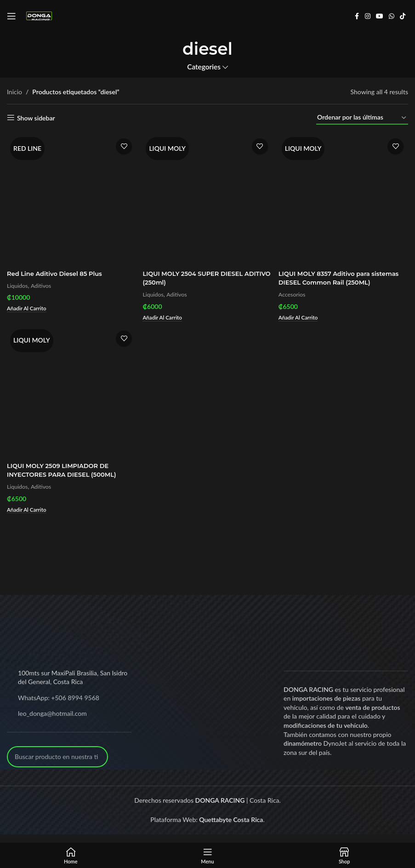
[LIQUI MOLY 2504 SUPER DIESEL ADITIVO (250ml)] (208, 198)
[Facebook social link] (357, 16)
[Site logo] (39, 15)
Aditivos (43, 283)
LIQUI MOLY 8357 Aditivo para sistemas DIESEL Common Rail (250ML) (331, 280)
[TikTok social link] (403, 16)
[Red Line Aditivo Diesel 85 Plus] (71, 198)
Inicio (14, 92)
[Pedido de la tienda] (362, 118)
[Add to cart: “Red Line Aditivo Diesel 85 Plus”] (28, 307)
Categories (204, 67)
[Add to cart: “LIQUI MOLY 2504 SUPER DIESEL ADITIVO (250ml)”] (165, 315)
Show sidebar (36, 118)
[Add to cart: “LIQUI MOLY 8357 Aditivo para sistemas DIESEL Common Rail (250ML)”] (302, 325)
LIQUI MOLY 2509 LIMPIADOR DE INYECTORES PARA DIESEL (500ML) (65, 478)
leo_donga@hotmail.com (52, 722)
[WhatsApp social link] (392, 16)
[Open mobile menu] (11, 16)
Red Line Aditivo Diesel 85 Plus (58, 271)
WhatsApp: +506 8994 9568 (59, 706)
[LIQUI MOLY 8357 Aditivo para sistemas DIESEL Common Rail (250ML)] (344, 198)
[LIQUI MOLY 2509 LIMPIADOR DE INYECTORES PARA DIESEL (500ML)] (71, 401)
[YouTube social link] (380, 16)
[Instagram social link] (368, 16)
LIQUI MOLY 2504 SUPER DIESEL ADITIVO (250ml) (198, 276)
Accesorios (295, 301)
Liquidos (18, 283)
